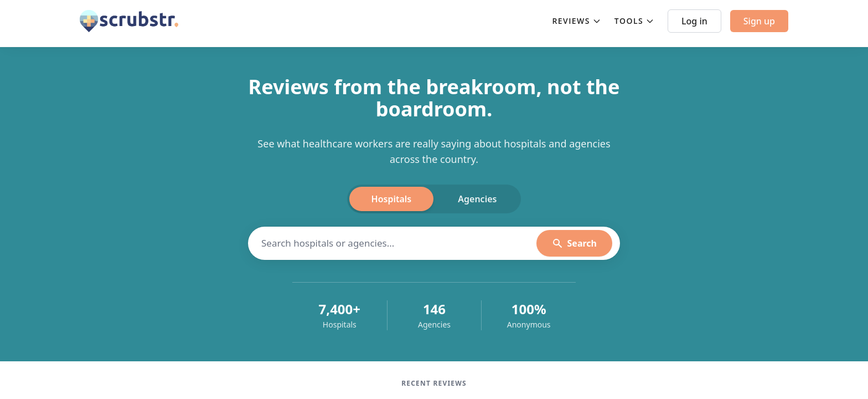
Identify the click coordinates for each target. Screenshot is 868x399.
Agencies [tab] (477, 199)
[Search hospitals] (399, 243)
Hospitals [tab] (392, 199)
